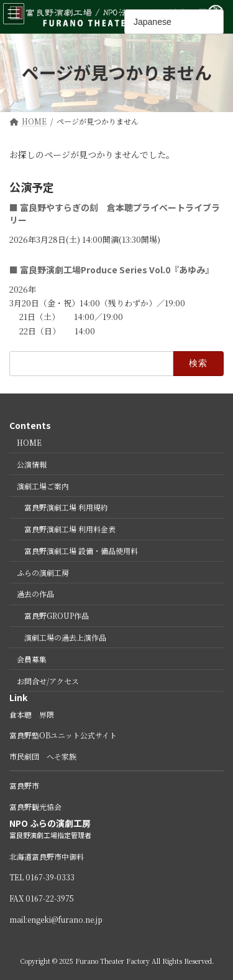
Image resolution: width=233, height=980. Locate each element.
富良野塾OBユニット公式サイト (63, 736)
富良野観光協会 (35, 807)
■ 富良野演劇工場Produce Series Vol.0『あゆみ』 (112, 270)
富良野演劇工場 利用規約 (66, 508)
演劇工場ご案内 (43, 486)
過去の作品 (35, 594)
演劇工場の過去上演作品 (65, 637)
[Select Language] (174, 22)
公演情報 (32, 464)
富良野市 (24, 786)
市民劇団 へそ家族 (43, 756)
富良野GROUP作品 (57, 616)
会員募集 (32, 659)
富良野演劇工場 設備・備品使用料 (81, 551)
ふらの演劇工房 (43, 572)
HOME (29, 442)
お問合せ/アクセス (48, 681)
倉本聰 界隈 (32, 714)
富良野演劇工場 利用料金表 (70, 529)
